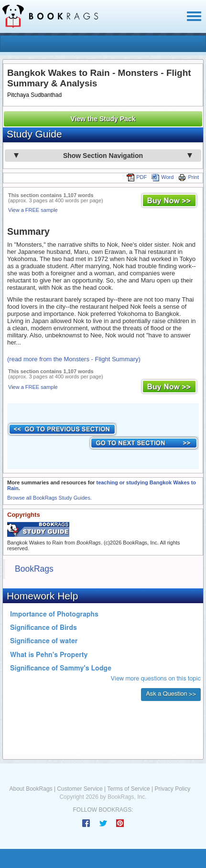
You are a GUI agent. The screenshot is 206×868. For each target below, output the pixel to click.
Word (163, 177)
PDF (137, 177)
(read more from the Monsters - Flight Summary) (74, 359)
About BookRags (31, 789)
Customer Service (80, 789)
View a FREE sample (33, 210)
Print (189, 177)
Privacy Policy (172, 789)
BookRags (34, 569)
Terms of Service (128, 789)
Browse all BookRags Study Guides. (49, 498)
